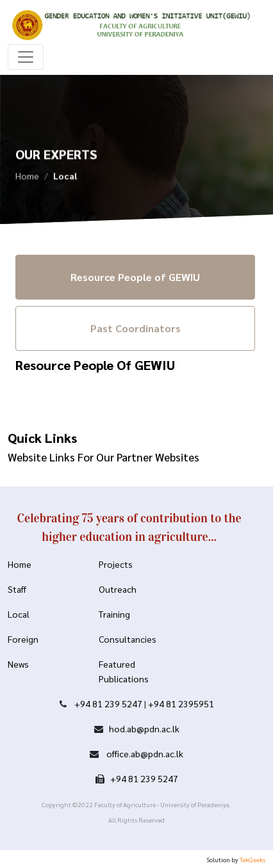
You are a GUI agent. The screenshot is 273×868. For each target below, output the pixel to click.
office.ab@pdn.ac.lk (144, 753)
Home (27, 177)
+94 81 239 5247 (108, 703)
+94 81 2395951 (181, 703)
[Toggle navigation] (26, 57)
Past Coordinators (136, 328)
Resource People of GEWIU (135, 277)
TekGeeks (252, 859)
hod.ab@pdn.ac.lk (144, 728)
